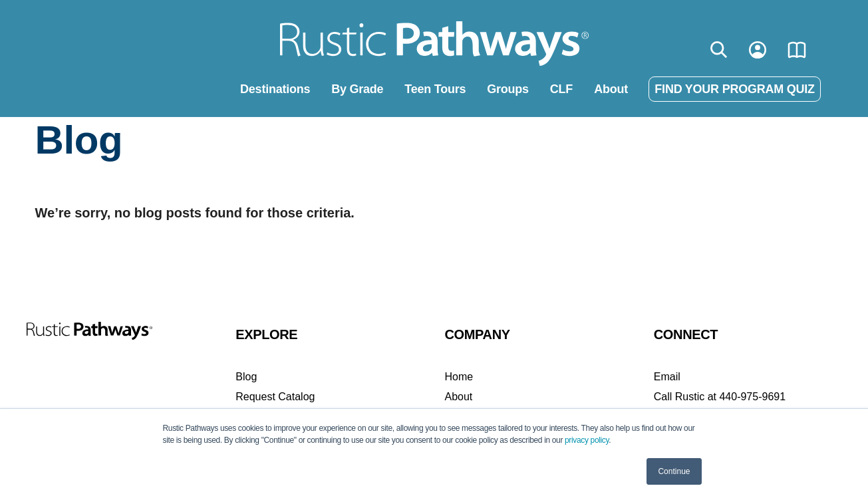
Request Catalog (275, 397)
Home (459, 377)
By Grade (357, 89)
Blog (246, 377)
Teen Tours (435, 89)
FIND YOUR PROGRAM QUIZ (734, 89)
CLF (561, 89)
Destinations (275, 89)
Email (667, 377)
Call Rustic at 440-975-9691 (720, 397)
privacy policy (587, 440)
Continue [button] (674, 471)
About (611, 89)
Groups (508, 89)
